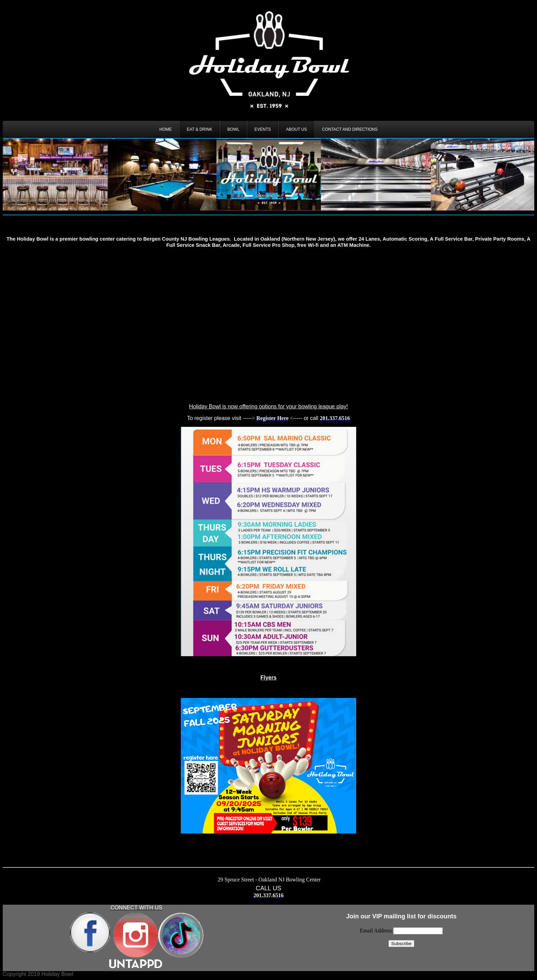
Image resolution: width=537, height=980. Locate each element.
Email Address (377, 931)
